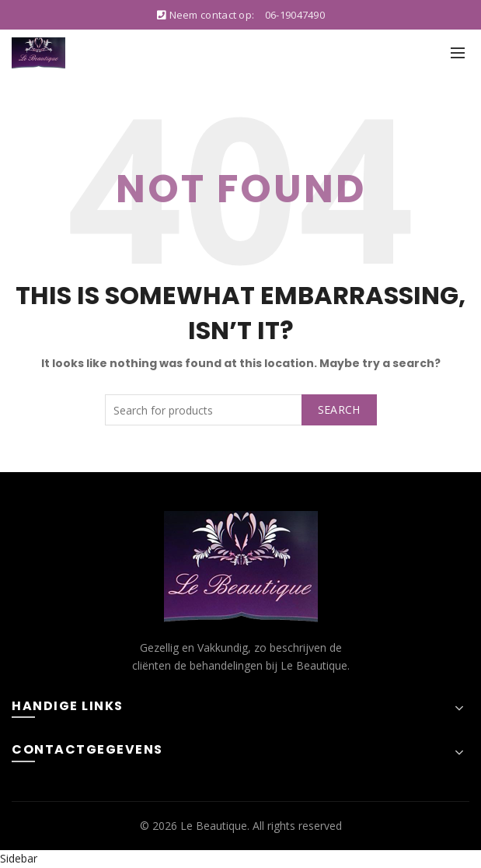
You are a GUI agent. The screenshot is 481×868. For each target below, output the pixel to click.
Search (339, 409)
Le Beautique (214, 826)
